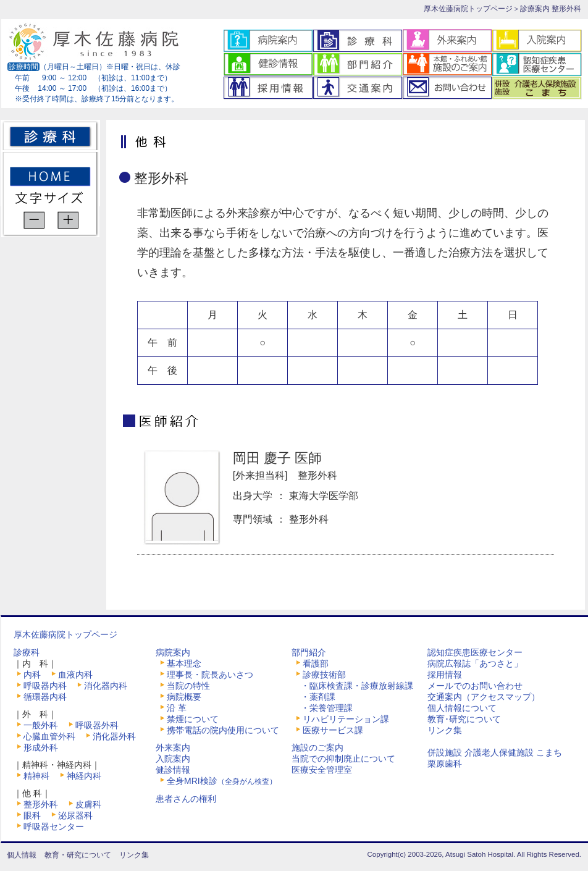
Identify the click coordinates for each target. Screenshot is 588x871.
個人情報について (462, 708)
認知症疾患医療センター (475, 652)
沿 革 (177, 708)
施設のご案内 (317, 747)
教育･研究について (464, 719)
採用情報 (445, 675)
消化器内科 (106, 686)
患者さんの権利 (186, 799)
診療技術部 (324, 675)
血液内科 (75, 675)
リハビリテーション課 (346, 719)
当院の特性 (188, 686)
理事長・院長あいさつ (210, 675)
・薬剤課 (318, 697)
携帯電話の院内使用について (223, 730)
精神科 (36, 776)
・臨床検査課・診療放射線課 (357, 686)
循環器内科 (45, 697)
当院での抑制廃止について (343, 759)
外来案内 (173, 747)
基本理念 (184, 663)
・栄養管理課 (327, 708)
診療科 (27, 652)
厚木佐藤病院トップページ (468, 9)
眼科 (32, 815)
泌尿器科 (75, 815)
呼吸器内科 (45, 686)
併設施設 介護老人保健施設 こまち (495, 752)
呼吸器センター (54, 827)
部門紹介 (309, 652)
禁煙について (193, 719)
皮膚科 (88, 804)
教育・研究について (78, 855)
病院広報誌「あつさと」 (475, 663)
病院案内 (173, 652)
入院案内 (173, 759)
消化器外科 (114, 736)
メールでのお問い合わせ (475, 686)
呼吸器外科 (97, 725)
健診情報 (173, 770)
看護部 (316, 663)
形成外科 (41, 747)
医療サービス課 (333, 730)
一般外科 (41, 725)
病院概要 (184, 697)
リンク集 (445, 730)
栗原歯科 (445, 764)
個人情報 (22, 855)
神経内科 (84, 776)
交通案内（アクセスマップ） (484, 697)
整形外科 (41, 804)
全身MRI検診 (222, 781)
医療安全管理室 (322, 770)
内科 (32, 675)
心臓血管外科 (49, 736)
